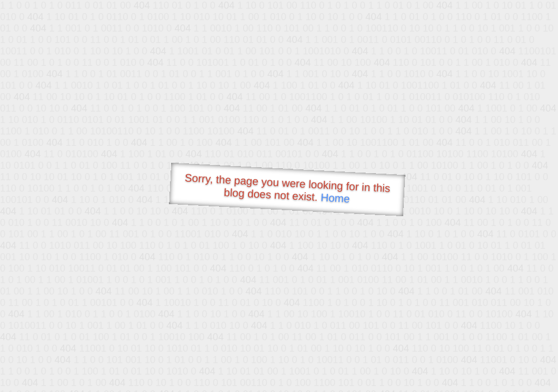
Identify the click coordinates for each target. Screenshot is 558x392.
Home (335, 198)
